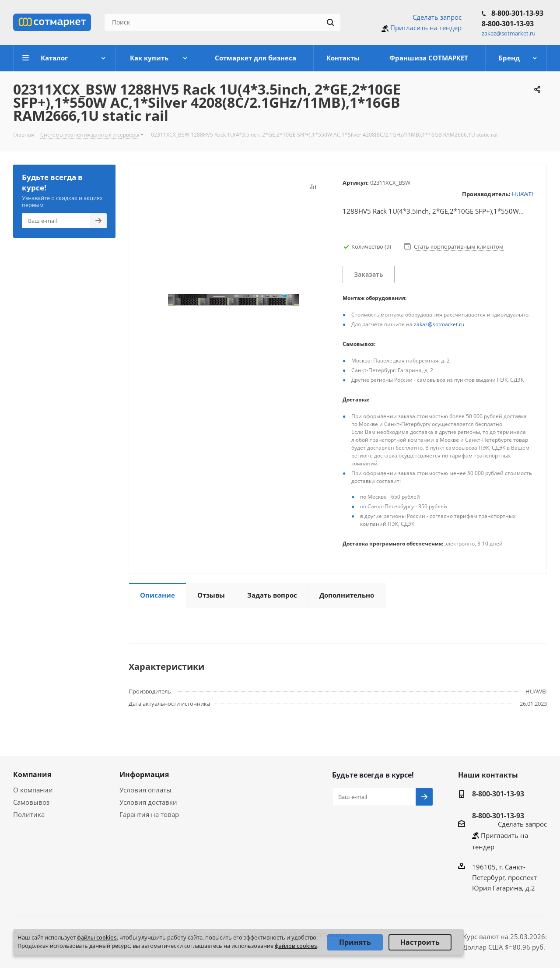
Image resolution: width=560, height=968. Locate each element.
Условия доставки (148, 802)
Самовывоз (31, 802)
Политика (29, 814)
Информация (144, 774)
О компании (33, 790)
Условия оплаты (145, 790)
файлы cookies (97, 937)
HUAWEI (523, 194)
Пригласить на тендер (426, 28)
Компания (32, 774)
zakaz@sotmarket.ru (439, 324)
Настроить (420, 942)
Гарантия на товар (149, 814)
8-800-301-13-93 (517, 13)
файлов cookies (296, 946)
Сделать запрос (437, 17)
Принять (355, 942)
